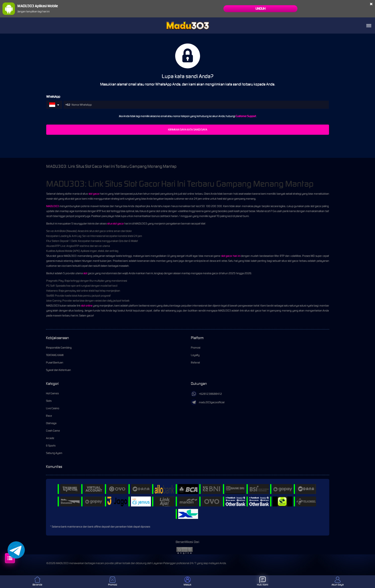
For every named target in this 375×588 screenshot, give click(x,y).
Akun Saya (338, 581)
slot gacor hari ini (231, 256)
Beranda (37, 581)
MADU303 (53, 206)
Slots (49, 401)
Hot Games (52, 393)
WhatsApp (53, 97)
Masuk (187, 581)
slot (85, 273)
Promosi (196, 348)
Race (49, 416)
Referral (195, 362)
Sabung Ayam (54, 453)
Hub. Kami (263, 581)
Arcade (50, 438)
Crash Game (53, 431)
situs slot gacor (115, 224)
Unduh (260, 9)
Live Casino (53, 408)
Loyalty (195, 355)
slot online (87, 306)
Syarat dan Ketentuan (58, 370)
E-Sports (51, 446)
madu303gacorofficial (208, 402)
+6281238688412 (206, 394)
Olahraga (51, 423)
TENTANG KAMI (55, 355)
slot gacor (94, 194)
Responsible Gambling (59, 348)
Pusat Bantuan (55, 362)
